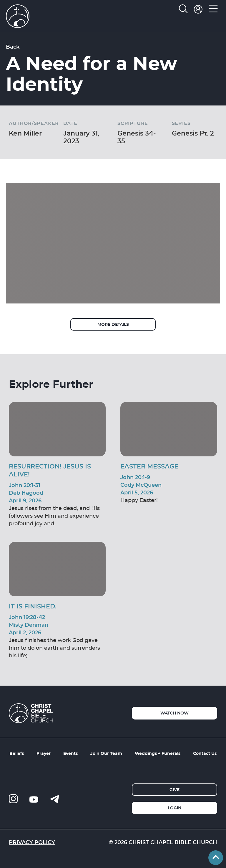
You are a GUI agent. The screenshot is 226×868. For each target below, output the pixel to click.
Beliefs (17, 753)
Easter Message (149, 466)
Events (70, 753)
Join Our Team (106, 753)
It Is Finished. (33, 606)
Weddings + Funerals (158, 753)
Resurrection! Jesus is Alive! (50, 470)
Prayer (44, 753)
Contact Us (205, 753)
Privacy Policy (32, 842)
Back (13, 47)
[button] (213, 10)
